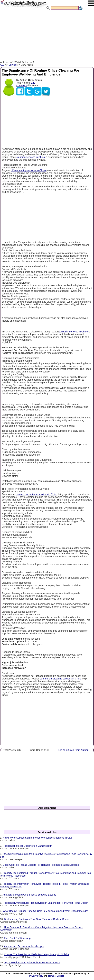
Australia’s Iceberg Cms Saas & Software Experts (29, 895)
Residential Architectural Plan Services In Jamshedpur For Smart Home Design (46, 903)
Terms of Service (56, 976)
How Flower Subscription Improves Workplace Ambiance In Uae (37, 838)
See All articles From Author (73, 750)
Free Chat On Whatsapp (17, 938)
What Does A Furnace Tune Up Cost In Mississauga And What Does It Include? (46, 911)
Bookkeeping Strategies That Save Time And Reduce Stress (37, 919)
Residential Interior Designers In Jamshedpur (27, 846)
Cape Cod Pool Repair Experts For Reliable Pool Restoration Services (41, 865)
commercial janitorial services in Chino (37, 494)
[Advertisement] (47, 36)
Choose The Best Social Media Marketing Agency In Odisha (36, 954)
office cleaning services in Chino (28, 170)
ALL (2, 65)
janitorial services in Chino (74, 332)
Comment (21, 85)
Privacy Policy (36, 976)
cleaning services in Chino (31, 157)
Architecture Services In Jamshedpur (24, 946)
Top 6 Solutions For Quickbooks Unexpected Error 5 (32, 963)
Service (13, 65)
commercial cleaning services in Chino (61, 679)
